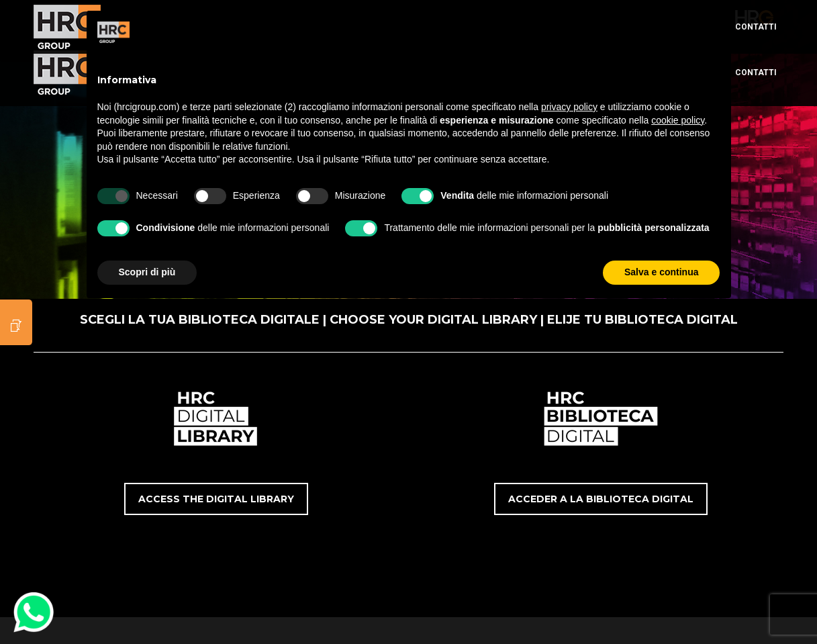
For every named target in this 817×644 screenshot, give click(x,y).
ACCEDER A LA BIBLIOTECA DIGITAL (601, 499)
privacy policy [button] (569, 107)
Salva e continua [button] (661, 272)
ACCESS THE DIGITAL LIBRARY (216, 499)
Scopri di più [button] (147, 272)
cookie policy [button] (678, 120)
